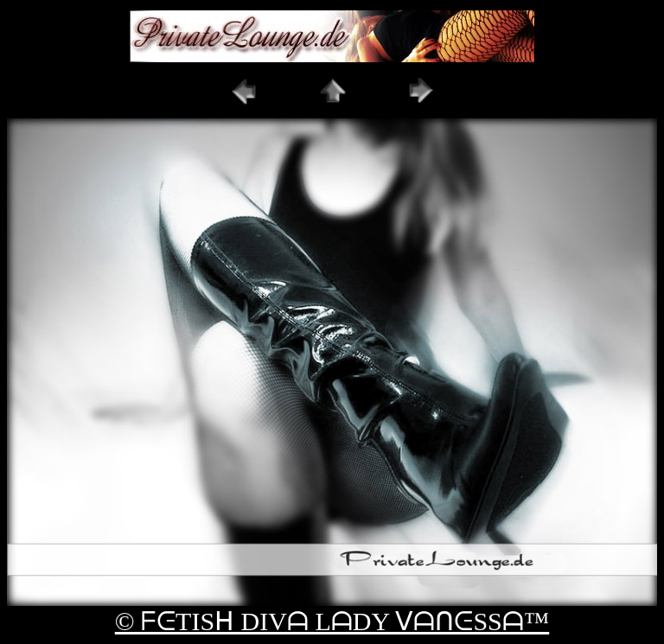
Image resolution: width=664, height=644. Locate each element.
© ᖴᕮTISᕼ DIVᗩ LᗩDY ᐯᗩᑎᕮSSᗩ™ (332, 621)
